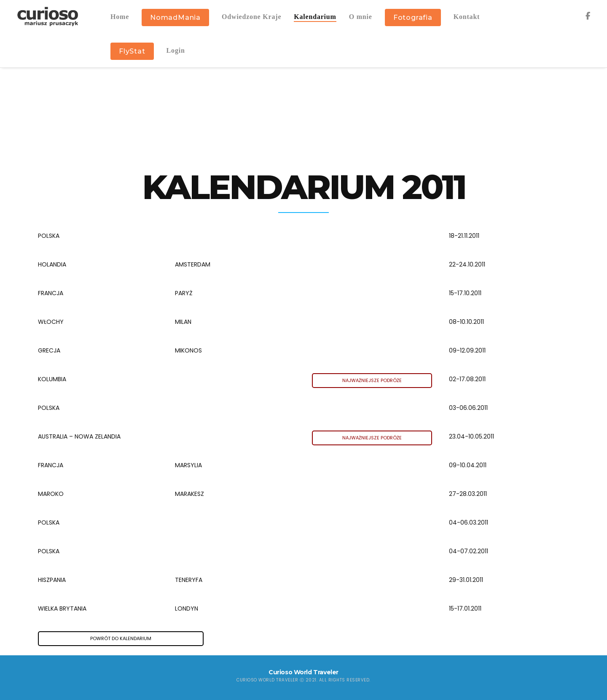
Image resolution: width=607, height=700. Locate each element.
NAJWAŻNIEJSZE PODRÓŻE (372, 380)
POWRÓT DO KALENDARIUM (121, 638)
